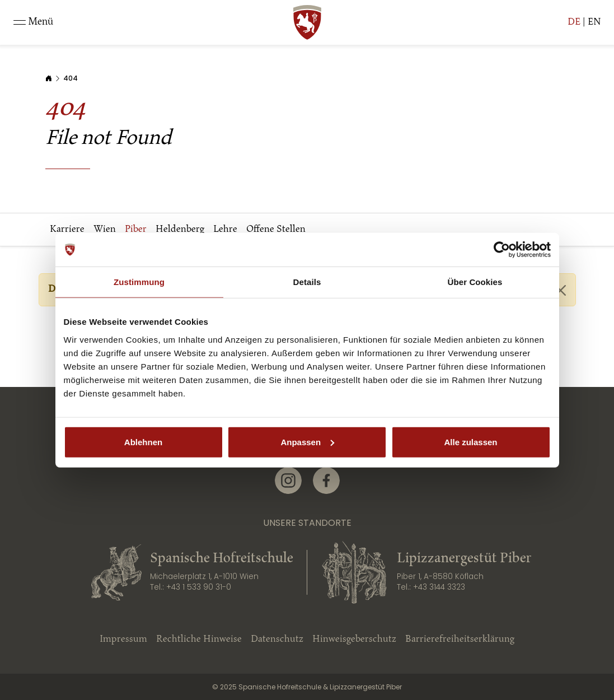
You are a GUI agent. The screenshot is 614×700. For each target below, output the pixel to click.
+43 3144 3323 (439, 587)
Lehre (225, 229)
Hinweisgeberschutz (354, 639)
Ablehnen (143, 442)
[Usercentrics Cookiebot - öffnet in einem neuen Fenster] (502, 250)
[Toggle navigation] (33, 22)
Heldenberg (180, 229)
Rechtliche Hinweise (199, 639)
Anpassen (307, 442)
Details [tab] (307, 282)
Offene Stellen (276, 229)
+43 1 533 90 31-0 (199, 587)
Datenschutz (277, 639)
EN (594, 22)
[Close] (561, 290)
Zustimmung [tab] (139, 282)
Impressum (123, 639)
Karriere (67, 229)
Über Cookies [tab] (475, 282)
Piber (136, 229)
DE (574, 22)
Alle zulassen (470, 442)
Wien (105, 229)
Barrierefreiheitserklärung (460, 639)
